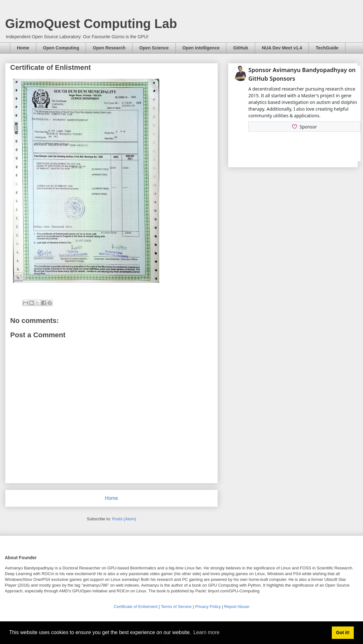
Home (23, 48)
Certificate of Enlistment (136, 607)
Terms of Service (177, 607)
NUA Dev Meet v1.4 (282, 48)
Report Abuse (237, 607)
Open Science (154, 48)
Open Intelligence (201, 48)
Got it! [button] (343, 633)
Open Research (109, 48)
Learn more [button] (206, 632)
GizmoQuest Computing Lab (91, 24)
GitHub (241, 48)
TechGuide (327, 48)
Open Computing (61, 48)
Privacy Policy (208, 607)
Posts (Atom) (124, 519)
